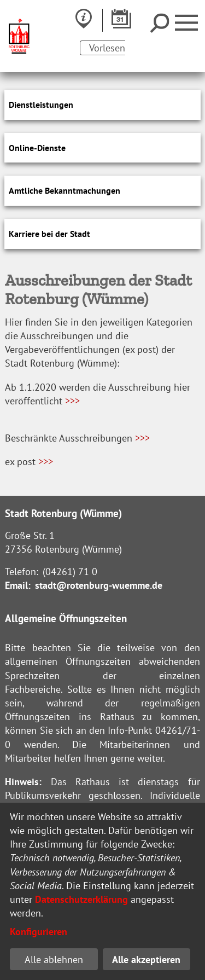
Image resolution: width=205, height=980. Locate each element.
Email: (18, 585)
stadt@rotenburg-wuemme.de (99, 585)
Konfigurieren (39, 932)
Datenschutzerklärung (81, 899)
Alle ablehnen (54, 959)
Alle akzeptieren (146, 959)
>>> (72, 401)
